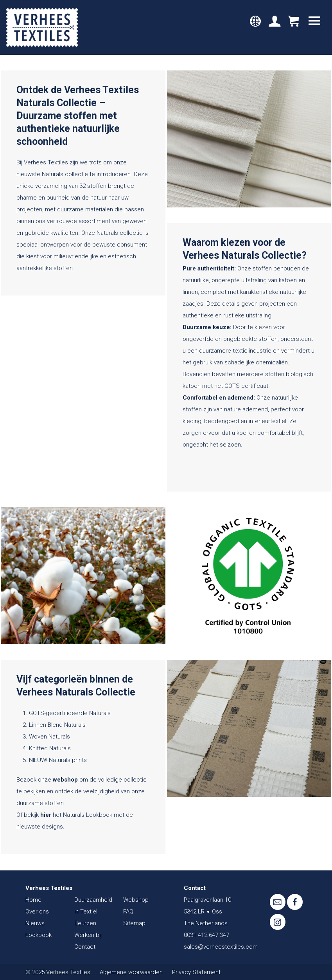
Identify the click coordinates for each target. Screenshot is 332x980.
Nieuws (35, 923)
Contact (85, 947)
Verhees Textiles (42, 27)
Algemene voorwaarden (131, 972)
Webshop (136, 900)
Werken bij (88, 935)
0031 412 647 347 (206, 935)
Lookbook (39, 935)
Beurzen (85, 923)
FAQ (128, 912)
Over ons (37, 912)
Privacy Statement (196, 972)
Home (33, 900)
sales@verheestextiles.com (221, 947)
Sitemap (134, 923)
